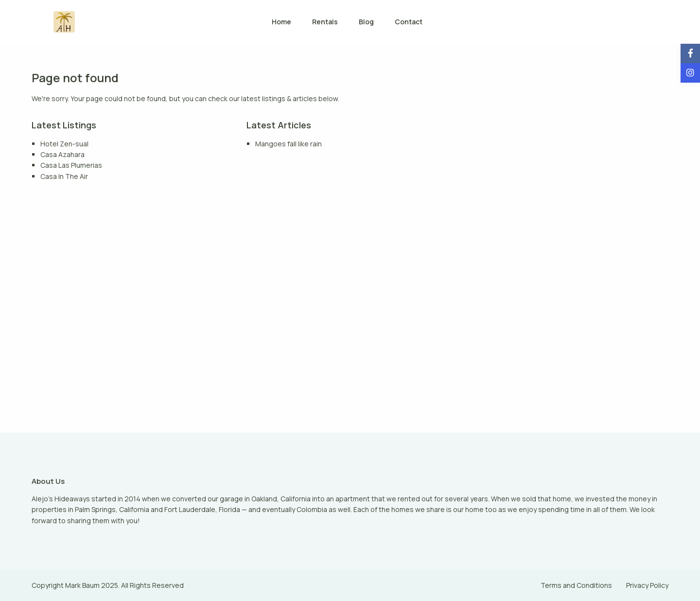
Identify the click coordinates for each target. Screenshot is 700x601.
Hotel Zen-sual (64, 144)
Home (281, 22)
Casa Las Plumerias (71, 165)
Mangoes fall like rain (289, 144)
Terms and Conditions (576, 585)
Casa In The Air (64, 176)
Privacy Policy (647, 585)
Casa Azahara (62, 154)
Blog (366, 22)
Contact (409, 22)
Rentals (325, 22)
